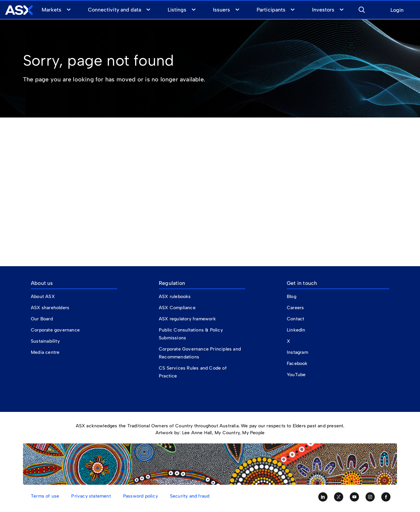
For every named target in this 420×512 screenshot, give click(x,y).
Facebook (297, 363)
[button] (362, 9)
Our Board (42, 319)
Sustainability (45, 341)
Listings (177, 10)
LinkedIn (296, 330)
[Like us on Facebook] (386, 497)
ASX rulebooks (175, 297)
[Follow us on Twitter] (339, 497)
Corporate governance (55, 330)
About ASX (43, 297)
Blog (292, 297)
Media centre (45, 352)
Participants (271, 10)
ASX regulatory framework (187, 319)
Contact (295, 319)
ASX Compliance (177, 308)
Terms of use (45, 496)
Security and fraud (190, 496)
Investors (323, 10)
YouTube (296, 375)
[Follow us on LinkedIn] (323, 497)
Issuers (221, 10)
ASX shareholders (51, 308)
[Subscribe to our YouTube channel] (354, 497)
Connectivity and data (115, 10)
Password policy (140, 496)
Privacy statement (91, 496)
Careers (295, 308)
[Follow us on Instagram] (370, 497)
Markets (52, 10)
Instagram (297, 352)
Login (397, 10)
